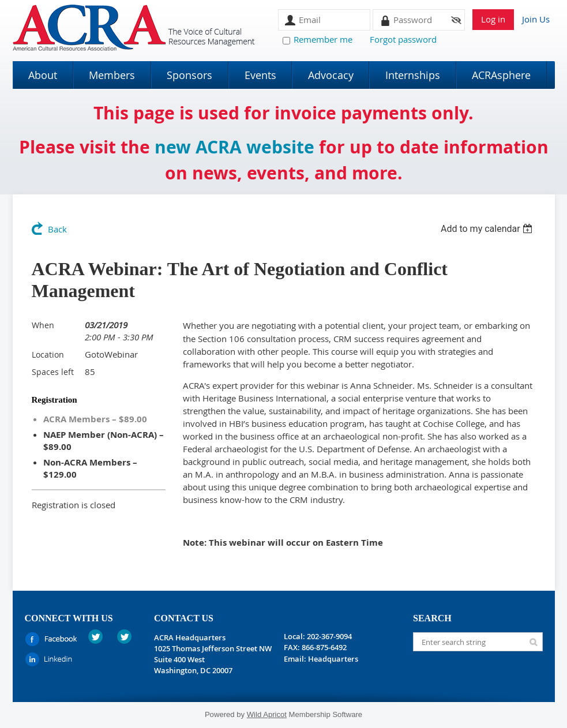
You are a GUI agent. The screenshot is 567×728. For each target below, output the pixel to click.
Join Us (536, 19)
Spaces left (53, 372)
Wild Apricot (267, 714)
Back (57, 229)
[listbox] (488, 229)
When (43, 325)
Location (48, 354)
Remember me (323, 39)
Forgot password (403, 39)
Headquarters (333, 659)
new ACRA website (234, 147)
